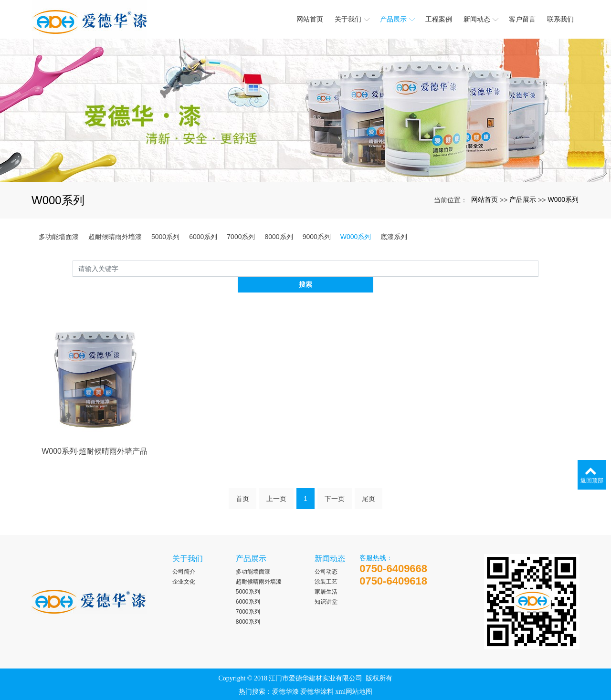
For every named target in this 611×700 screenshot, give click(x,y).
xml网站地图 (354, 676)
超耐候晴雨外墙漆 (115, 237)
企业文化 (184, 566)
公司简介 (184, 556)
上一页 (276, 487)
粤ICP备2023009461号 (305, 690)
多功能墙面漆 (59, 237)
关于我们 (188, 543)
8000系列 (279, 237)
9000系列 (317, 237)
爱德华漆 (285, 676)
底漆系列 (394, 237)
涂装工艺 (326, 566)
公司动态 (326, 556)
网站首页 (485, 199)
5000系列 (165, 237)
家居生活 (326, 576)
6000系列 (203, 237)
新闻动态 (330, 543)
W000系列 (563, 199)
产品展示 (523, 199)
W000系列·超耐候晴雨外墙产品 (95, 467)
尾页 (369, 487)
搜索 (538, 268)
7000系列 (241, 237)
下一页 (335, 487)
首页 (242, 487)
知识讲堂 (326, 586)
